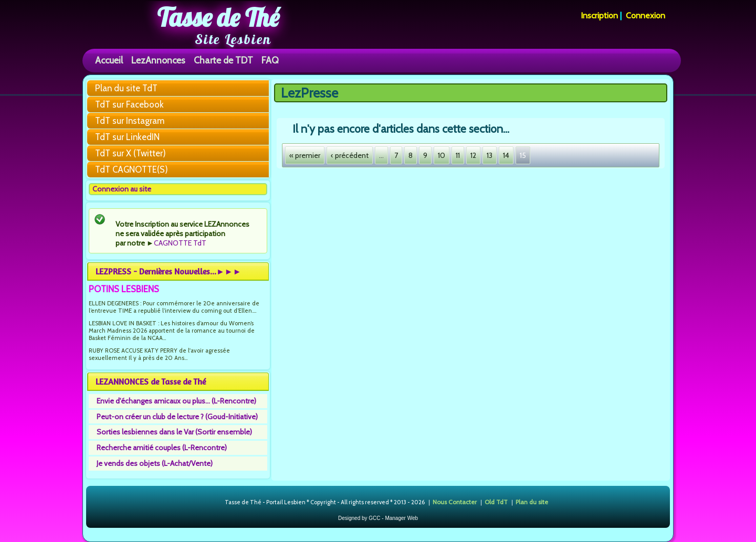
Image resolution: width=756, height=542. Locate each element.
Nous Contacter (455, 502)
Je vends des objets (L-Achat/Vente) (155, 463)
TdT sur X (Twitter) (130, 153)
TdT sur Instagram (130, 121)
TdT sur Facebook (129, 104)
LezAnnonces (158, 60)
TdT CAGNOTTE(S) (132, 169)
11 (458, 155)
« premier (305, 155)
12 (473, 155)
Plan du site (532, 502)
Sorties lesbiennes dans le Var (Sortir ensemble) (174, 432)
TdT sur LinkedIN (127, 137)
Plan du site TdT (126, 88)
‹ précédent (350, 155)
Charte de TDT (223, 60)
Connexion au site (122, 189)
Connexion (645, 15)
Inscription (599, 15)
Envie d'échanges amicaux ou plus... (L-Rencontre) (176, 401)
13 (490, 155)
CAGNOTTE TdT (180, 243)
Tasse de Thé (218, 17)
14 (506, 155)
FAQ (270, 60)
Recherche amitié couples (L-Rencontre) (162, 448)
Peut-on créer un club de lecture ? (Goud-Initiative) (177, 417)
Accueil (109, 60)
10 (442, 155)
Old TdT (496, 502)
